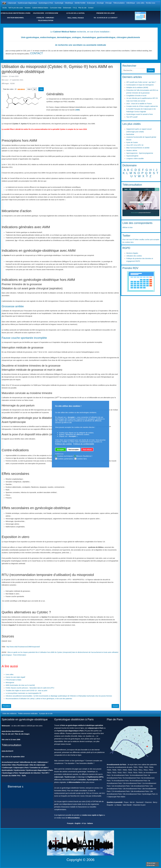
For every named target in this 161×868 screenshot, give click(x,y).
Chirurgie (109, 3)
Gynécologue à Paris (46, 3)
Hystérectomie (20, 770)
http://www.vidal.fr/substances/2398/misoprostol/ (23, 647)
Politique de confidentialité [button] (84, 444)
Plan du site (82, 8)
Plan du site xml (8, 734)
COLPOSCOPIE (38, 13)
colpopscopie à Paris (96, 728)
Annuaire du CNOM (9, 776)
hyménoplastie (93, 780)
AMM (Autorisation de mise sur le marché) (20, 685)
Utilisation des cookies (134, 256)
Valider (151, 70)
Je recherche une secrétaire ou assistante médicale (80, 45)
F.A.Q (75, 8)
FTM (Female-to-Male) (13, 680)
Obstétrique (69, 3)
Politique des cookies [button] (64, 444)
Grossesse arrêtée (13, 306)
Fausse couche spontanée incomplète (24, 338)
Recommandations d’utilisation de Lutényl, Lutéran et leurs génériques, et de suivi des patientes (39, 699)
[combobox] (135, 70)
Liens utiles (140, 3)
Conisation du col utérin (39, 768)
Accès (5, 8)
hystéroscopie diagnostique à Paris (70, 731)
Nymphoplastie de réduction (30, 773)
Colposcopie (12, 3)
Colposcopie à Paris (21, 768)
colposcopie (59, 777)
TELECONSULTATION (46, 20)
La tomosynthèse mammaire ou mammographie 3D (23, 693)
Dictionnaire (67, 8)
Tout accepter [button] (74, 450)
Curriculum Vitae (56, 8)
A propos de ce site (46, 714)
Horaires (28, 8)
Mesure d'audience (84, 456)
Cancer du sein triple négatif (15, 677)
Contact (91, 8)
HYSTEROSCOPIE (52, 13)
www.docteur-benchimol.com (13, 731)
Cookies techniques (65, 456)
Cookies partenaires (65, 459)
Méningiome (10, 683)
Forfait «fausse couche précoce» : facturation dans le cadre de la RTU (30, 688)
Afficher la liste (128, 227)
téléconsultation (75, 782)
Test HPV (45, 773)
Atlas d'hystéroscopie (20, 765)
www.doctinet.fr (7, 751)
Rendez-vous (151, 3)
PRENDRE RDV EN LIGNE (106, 13)
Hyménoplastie (7, 770)
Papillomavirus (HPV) (95, 777)
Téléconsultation (119, 3)
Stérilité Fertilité (80, 3)
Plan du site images (22, 734)
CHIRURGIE (50, 18)
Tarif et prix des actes (16, 8)
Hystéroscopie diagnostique (27, 3)
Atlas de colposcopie (37, 765)
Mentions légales (132, 253)
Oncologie (100, 3)
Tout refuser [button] (87, 450)
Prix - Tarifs (22, 776)
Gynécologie (59, 3)
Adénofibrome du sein (28, 762)
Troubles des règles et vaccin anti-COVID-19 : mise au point (26, 691)
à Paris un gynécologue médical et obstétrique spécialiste (82, 725)
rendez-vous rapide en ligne (92, 815)
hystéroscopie (70, 777)
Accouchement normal (10, 762)
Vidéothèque (131, 3)
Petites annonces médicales (28, 714)
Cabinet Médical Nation (40, 8)
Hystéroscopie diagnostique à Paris (39, 770)
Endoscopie (91, 3)
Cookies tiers (82, 459)
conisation (82, 780)
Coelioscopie (7, 768)
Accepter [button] (61, 450)
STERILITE (40, 18)
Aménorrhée (6, 765)
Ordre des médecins (10, 714)
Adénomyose (42, 762)
